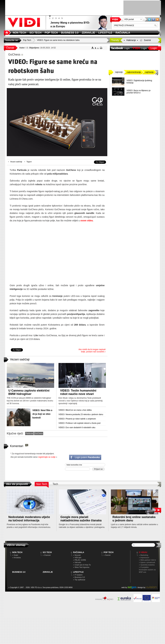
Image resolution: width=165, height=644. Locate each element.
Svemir (147, 40)
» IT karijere (78, 575)
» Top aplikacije (79, 580)
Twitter (149, 19)
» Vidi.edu (77, 562)
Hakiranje (131, 40)
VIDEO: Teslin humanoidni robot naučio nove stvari (78, 392)
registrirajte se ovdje (47, 457)
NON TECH (17, 552)
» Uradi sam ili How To (82, 565)
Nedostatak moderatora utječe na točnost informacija (29, 519)
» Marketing (143, 555)
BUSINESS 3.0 (19, 572)
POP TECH (109, 552)
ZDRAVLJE (48, 572)
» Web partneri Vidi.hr (147, 560)
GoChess (39, 433)
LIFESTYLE (78, 572)
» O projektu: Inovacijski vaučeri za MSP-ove (147, 570)
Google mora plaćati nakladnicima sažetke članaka (81, 519)
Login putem (87, 457)
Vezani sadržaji (16, 162)
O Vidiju (143, 552)
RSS (157, 19)
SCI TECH (47, 552)
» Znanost (47, 555)
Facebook (153, 19)
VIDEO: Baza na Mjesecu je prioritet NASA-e (138, 92)
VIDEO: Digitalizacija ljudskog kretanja (139, 82)
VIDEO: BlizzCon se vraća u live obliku (75, 410)
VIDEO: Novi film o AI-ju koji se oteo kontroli (42, 414)
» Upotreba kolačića (147, 565)
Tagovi (29, 162)
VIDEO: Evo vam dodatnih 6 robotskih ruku (77, 428)
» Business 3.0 (79, 577)
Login (154, 48)
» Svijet (15, 555)
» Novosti (77, 555)
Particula (29, 433)
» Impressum (144, 558)
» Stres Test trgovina (81, 567)
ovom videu (87, 221)
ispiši (101, 48)
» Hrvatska (17, 558)
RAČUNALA (79, 552)
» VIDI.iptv (77, 558)
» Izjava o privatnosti (147, 562)
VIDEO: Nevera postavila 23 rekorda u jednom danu (81, 414)
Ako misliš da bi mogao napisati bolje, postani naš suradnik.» (92, 351)
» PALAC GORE (80, 560)
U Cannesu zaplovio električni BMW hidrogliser (29, 392)
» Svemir (107, 555)
